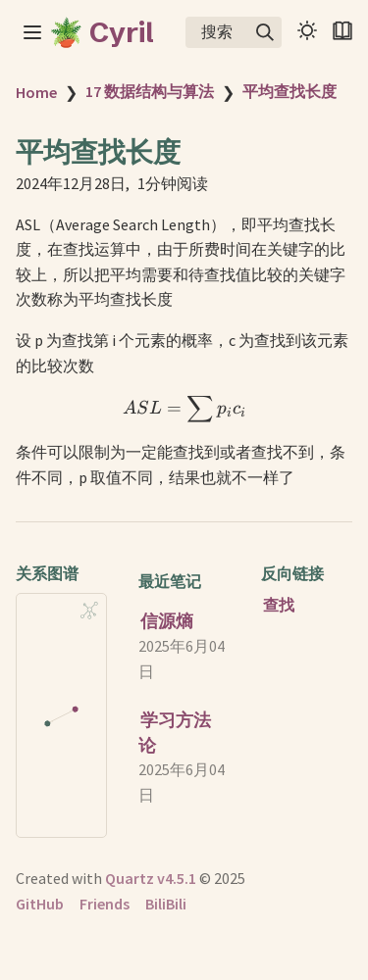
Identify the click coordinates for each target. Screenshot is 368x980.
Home (36, 92)
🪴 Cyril (102, 32)
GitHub (40, 904)
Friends (105, 904)
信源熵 (167, 621)
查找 (279, 605)
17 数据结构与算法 (150, 91)
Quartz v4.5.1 (151, 878)
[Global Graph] (89, 611)
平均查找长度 (289, 91)
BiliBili (166, 904)
